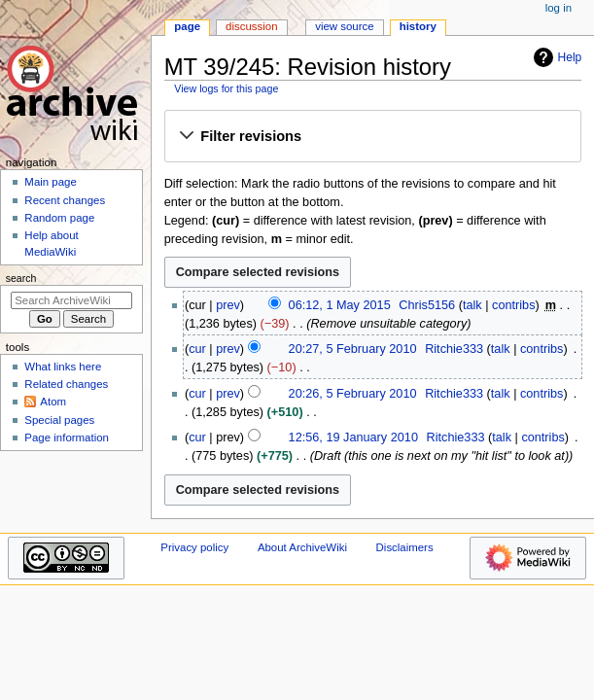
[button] (372, 137)
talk (472, 305)
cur (197, 349)
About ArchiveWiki (302, 547)
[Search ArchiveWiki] (71, 300)
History (418, 26)
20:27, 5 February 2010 (353, 349)
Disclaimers (405, 547)
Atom (53, 402)
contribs (513, 305)
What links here (63, 367)
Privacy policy (194, 547)
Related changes (66, 384)
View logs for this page (226, 88)
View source (344, 26)
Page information (67, 437)
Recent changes (65, 200)
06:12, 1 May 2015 (340, 305)
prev (228, 305)
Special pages (59, 420)
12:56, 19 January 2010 (353, 437)
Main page (51, 182)
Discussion (251, 26)
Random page (59, 218)
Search (21, 278)
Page (187, 26)
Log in (559, 8)
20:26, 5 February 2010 (353, 394)
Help (556, 57)
